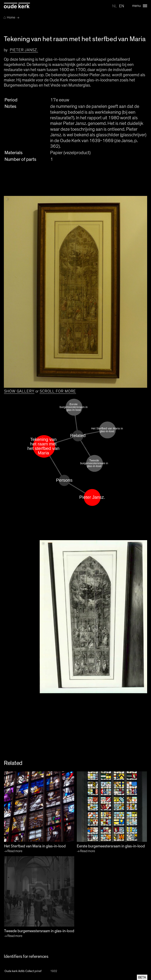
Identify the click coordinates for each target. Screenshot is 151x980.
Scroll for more (58, 391)
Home (9, 17)
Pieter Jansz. (24, 50)
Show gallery (19, 391)
